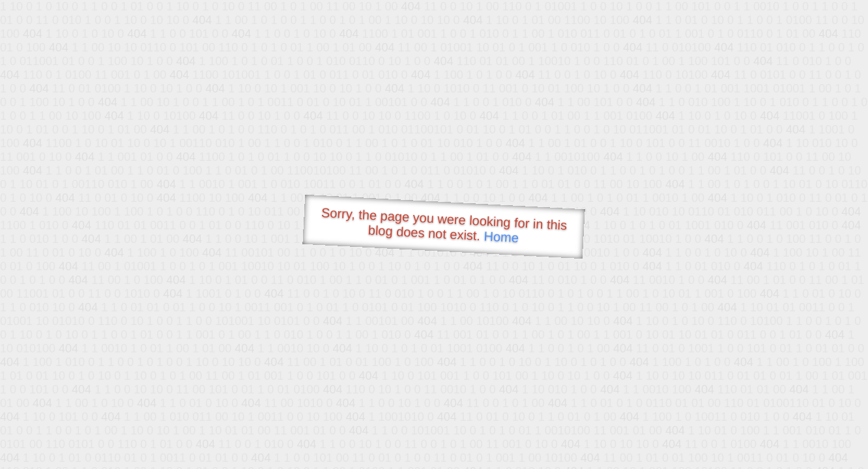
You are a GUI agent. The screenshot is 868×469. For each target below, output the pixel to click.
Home (501, 237)
